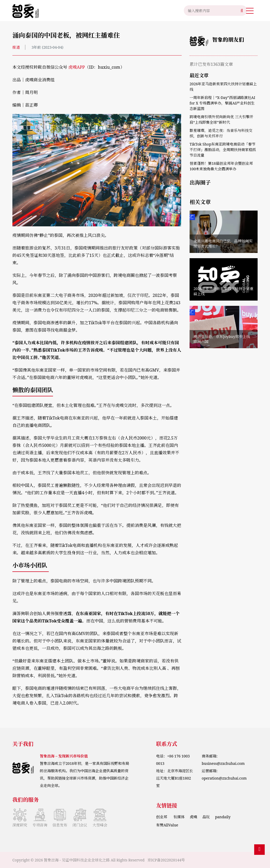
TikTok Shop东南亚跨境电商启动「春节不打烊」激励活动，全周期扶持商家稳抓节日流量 (223, 150)
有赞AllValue (167, 825)
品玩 (206, 817)
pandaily (223, 817)
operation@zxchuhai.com (224, 778)
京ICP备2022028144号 (166, 860)
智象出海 (51, 860)
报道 (16, 47)
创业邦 (162, 817)
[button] (250, 11)
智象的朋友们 (228, 40)
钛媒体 (179, 817)
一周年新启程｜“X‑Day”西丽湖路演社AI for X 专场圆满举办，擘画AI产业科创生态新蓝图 (222, 103)
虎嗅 (194, 817)
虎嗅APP (77, 67)
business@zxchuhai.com (223, 763)
